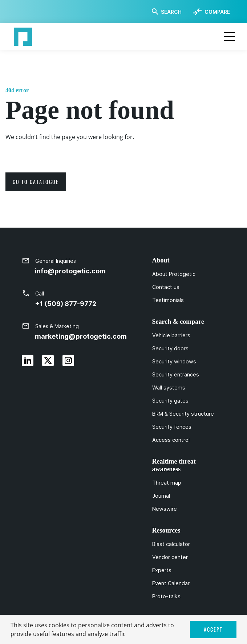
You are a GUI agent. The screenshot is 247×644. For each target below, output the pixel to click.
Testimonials (168, 300)
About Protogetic (174, 274)
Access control (171, 440)
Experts (162, 570)
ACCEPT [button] (213, 629)
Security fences (172, 427)
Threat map (167, 483)
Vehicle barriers (171, 335)
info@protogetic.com (70, 271)
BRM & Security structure (183, 414)
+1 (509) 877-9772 (66, 304)
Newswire (165, 509)
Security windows (174, 362)
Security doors (170, 349)
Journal (161, 496)
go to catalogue (36, 182)
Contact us (166, 287)
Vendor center (170, 557)
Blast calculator (171, 544)
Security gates (170, 401)
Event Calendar (171, 583)
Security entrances (176, 375)
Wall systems (169, 388)
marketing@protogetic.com (81, 336)
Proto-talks (166, 596)
